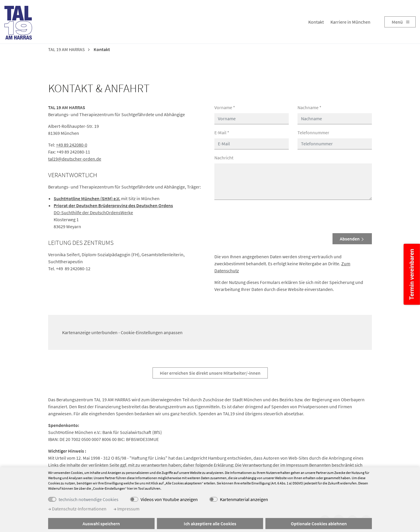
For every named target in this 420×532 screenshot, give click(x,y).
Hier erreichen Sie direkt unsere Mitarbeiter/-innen (210, 373)
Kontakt (316, 22)
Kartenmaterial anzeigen (244, 499)
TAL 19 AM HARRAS (66, 49)
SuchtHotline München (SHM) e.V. (87, 198)
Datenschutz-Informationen (77, 509)
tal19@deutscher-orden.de (75, 159)
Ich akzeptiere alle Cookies (210, 524)
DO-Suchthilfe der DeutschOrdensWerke (93, 212)
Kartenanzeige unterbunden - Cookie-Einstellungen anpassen (122, 332)
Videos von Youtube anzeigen (169, 499)
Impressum (126, 509)
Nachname (309, 107)
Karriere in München (350, 22)
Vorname (225, 107)
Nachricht (224, 158)
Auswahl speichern (101, 524)
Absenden (352, 239)
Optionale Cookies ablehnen (319, 524)
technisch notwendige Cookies (89, 499)
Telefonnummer (313, 132)
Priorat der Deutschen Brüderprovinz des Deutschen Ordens (113, 205)
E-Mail (222, 132)
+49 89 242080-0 (72, 145)
